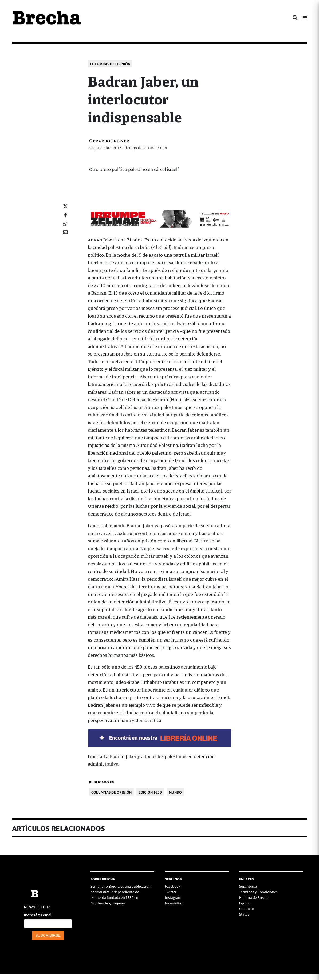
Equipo (245, 903)
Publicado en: (102, 782)
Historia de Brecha (254, 897)
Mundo (175, 792)
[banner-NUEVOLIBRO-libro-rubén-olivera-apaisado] (160, 737)
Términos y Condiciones (258, 892)
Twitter (171, 892)
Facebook (173, 886)
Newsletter (174, 903)
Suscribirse (248, 886)
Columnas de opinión (110, 64)
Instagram (173, 897)
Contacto (247, 909)
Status (244, 914)
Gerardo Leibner (109, 140)
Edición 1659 (150, 792)
